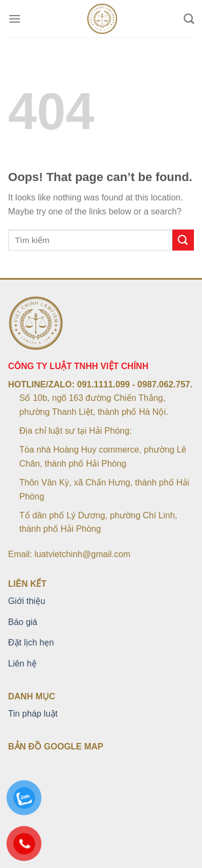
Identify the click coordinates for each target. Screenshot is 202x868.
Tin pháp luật (33, 714)
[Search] (189, 19)
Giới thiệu (27, 601)
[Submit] (183, 240)
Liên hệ (22, 664)
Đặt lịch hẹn (31, 643)
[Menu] (15, 19)
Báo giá (23, 622)
